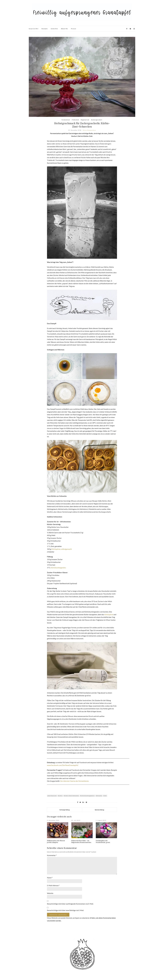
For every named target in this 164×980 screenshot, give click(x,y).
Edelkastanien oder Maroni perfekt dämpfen (56, 842)
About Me (64, 29)
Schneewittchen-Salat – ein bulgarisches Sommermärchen (81, 842)
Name (50, 878)
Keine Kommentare (89, 130)
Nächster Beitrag (99, 810)
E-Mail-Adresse (53, 885)
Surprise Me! (34, 29)
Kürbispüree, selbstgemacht (61, 549)
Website (50, 893)
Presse (74, 29)
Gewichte (54, 29)
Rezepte (45, 29)
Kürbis (60, 796)
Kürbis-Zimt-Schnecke (71, 796)
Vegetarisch (85, 120)
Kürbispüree (109, 614)
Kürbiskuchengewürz (58, 568)
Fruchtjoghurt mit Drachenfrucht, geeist (103, 842)
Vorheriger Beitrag (65, 810)
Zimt (105, 796)
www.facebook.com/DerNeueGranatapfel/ (63, 765)
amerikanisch (52, 796)
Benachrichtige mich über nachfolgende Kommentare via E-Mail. (70, 904)
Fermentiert (66, 120)
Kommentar (52, 855)
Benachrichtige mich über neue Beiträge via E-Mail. (65, 910)
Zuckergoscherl (97, 120)
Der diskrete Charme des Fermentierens (74, 781)
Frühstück (75, 120)
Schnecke (99, 796)
